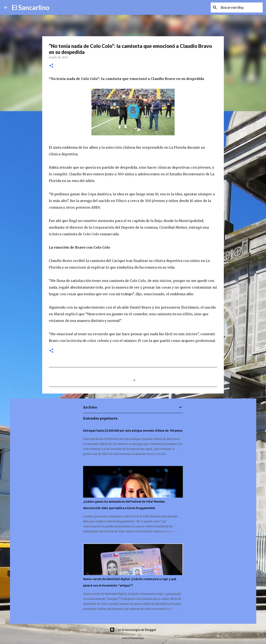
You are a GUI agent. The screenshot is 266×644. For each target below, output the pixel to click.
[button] (51, 66)
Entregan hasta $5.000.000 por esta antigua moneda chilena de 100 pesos (133, 431)
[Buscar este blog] (241, 7)
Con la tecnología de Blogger (133, 630)
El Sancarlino (31, 7)
